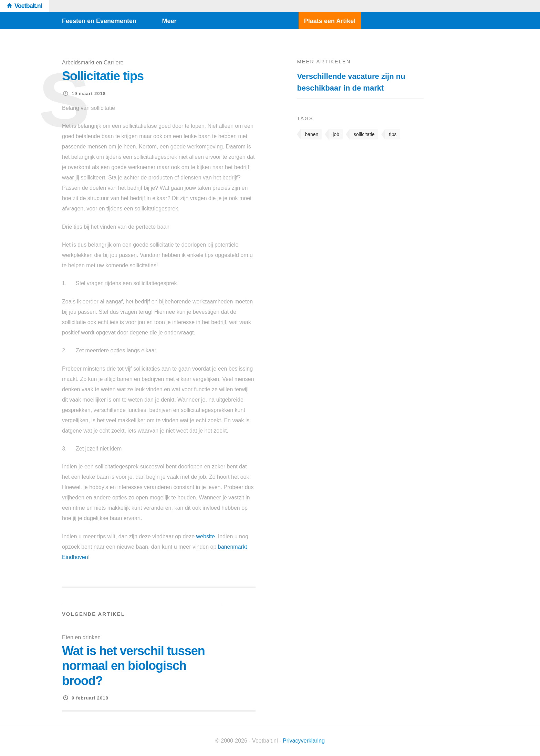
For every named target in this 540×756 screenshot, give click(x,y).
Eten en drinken (81, 637)
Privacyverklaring (304, 741)
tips (393, 134)
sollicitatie (364, 134)
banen (311, 134)
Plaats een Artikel (330, 21)
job (336, 134)
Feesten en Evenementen (99, 21)
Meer (169, 21)
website (206, 536)
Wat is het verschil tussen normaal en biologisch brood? (133, 666)
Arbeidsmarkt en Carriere (93, 63)
